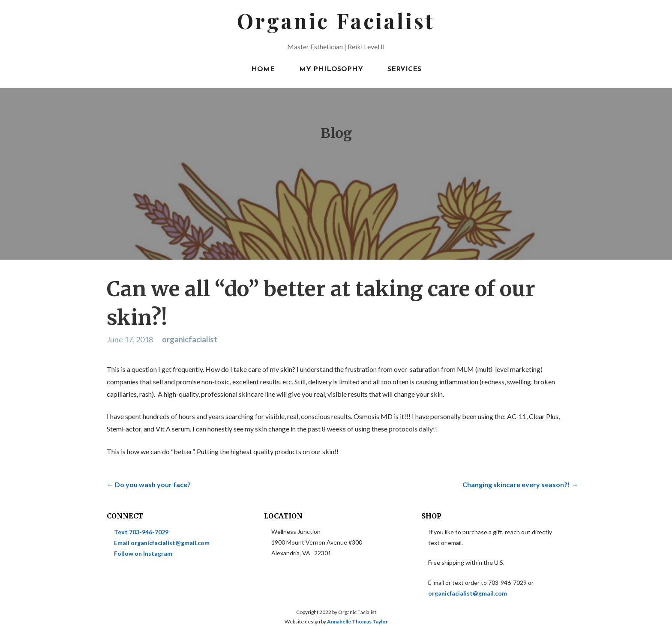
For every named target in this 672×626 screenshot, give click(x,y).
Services (404, 69)
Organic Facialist (336, 21)
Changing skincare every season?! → (520, 484)
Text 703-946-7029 (141, 532)
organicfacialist (190, 339)
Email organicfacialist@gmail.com (162, 543)
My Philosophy (331, 69)
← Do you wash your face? (149, 484)
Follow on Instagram (143, 553)
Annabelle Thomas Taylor (357, 622)
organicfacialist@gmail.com (468, 593)
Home (263, 69)
